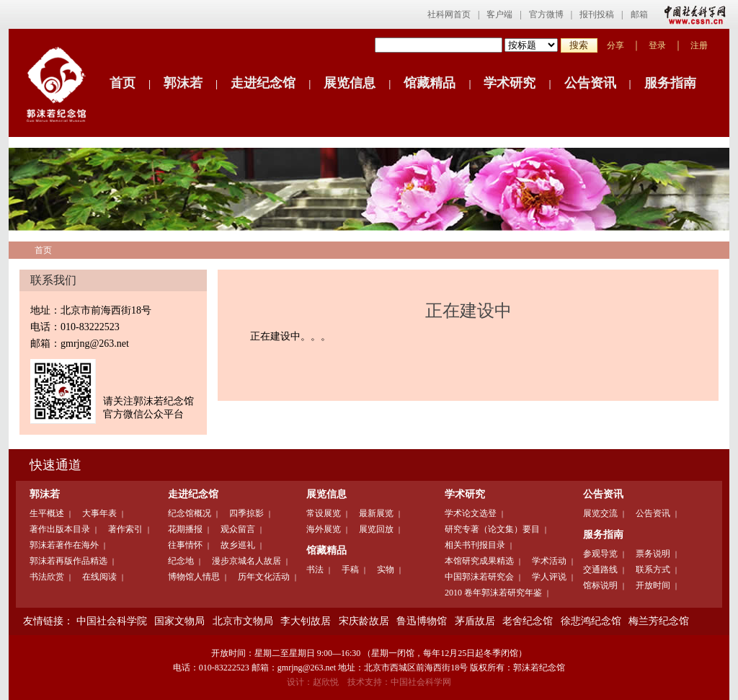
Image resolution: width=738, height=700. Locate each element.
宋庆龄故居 (364, 621)
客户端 (499, 14)
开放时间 (653, 585)
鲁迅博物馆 (422, 621)
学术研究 (510, 83)
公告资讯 (590, 83)
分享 (615, 45)
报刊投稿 (597, 14)
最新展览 (376, 513)
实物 (386, 570)
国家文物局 (179, 621)
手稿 (350, 570)
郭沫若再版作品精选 (68, 561)
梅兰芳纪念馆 (659, 621)
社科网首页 (449, 14)
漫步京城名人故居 (246, 561)
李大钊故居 (306, 621)
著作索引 (125, 529)
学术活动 (549, 561)
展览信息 (350, 83)
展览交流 (600, 513)
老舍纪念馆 (528, 621)
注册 (699, 45)
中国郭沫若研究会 (479, 577)
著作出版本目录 (60, 529)
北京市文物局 (243, 621)
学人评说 (549, 577)
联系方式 (653, 570)
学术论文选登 (471, 513)
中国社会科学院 (112, 621)
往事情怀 (185, 545)
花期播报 (185, 529)
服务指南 (670, 83)
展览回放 (376, 529)
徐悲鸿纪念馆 (591, 621)
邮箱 (639, 14)
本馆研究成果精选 (479, 561)
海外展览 (324, 529)
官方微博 (546, 14)
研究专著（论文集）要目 (492, 529)
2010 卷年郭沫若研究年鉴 (493, 593)
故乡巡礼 (238, 545)
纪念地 (181, 561)
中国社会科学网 (692, 14)
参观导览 (600, 554)
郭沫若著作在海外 (64, 545)
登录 (657, 45)
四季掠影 (246, 513)
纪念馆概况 (190, 513)
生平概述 (47, 513)
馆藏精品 (430, 83)
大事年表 (99, 513)
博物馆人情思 (194, 577)
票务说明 (653, 554)
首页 (123, 83)
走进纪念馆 (263, 83)
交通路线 (600, 570)
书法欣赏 (47, 577)
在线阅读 (99, 577)
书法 (315, 570)
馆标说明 (600, 585)
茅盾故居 (475, 621)
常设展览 (324, 513)
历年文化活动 (264, 577)
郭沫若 (183, 83)
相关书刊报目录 (475, 545)
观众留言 (238, 529)
